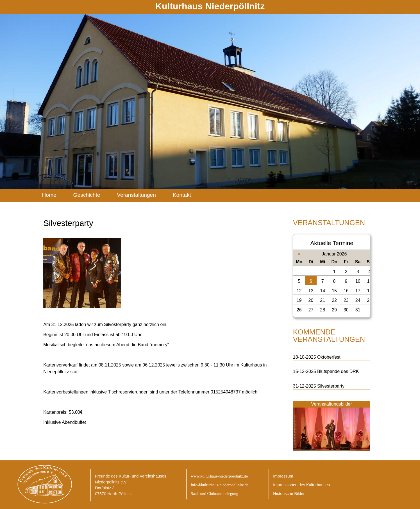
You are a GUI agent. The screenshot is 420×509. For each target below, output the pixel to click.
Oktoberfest (329, 357)
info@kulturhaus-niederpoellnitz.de (220, 485)
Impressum (283, 476)
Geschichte (87, 195)
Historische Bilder (289, 494)
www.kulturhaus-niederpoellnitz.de (219, 476)
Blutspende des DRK (338, 371)
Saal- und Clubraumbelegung (214, 494)
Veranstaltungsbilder (332, 404)
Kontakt (182, 195)
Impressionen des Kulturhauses (301, 485)
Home (49, 195)
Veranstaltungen (136, 195)
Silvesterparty (331, 386)
